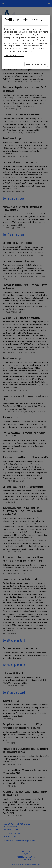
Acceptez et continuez (36, 64)
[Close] (47, 19)
